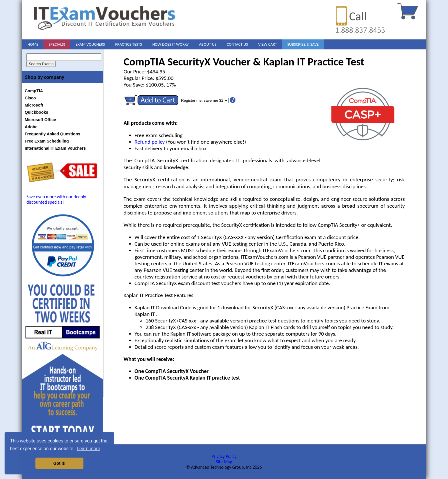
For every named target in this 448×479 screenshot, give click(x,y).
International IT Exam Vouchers (55, 148)
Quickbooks (36, 112)
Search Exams (41, 64)
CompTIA (34, 91)
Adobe (31, 127)
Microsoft (34, 105)
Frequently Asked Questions (52, 134)
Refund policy (150, 142)
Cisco (30, 98)
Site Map (224, 462)
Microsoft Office (40, 120)
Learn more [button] (89, 449)
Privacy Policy (224, 456)
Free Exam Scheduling (47, 141)
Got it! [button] (59, 463)
